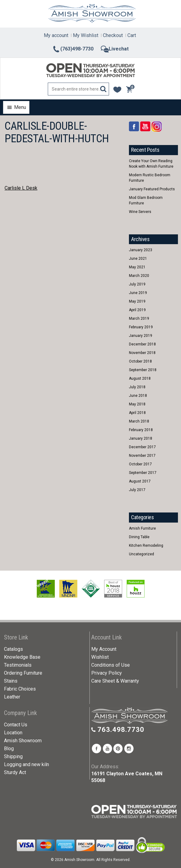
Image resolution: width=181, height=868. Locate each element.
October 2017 (140, 464)
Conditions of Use (111, 665)
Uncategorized (141, 554)
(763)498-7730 (73, 49)
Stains (11, 681)
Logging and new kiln (26, 764)
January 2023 (141, 250)
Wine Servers (140, 212)
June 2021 (138, 259)
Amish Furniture (142, 528)
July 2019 (137, 284)
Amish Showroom (23, 741)
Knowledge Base (22, 657)
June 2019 (138, 293)
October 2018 (140, 361)
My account (56, 35)
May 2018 (137, 404)
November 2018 (142, 353)
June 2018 (138, 396)
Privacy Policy (107, 673)
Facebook (134, 126)
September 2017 (143, 473)
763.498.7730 (121, 730)
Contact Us (16, 725)
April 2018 (137, 413)
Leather (12, 697)
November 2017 (142, 456)
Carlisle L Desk (21, 188)
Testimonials (18, 665)
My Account (104, 649)
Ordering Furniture (23, 673)
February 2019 (141, 327)
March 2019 (139, 319)
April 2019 (137, 310)
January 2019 (141, 336)
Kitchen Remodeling (146, 546)
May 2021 (137, 267)
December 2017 (142, 447)
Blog (9, 749)
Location (13, 733)
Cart (132, 35)
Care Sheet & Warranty (115, 681)
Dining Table (139, 537)
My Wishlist (86, 35)
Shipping (13, 756)
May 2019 (137, 301)
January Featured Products (152, 189)
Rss (157, 126)
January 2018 (141, 438)
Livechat (115, 49)
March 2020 (139, 276)
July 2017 (137, 490)
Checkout (113, 35)
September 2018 (143, 370)
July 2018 (137, 387)
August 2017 (140, 481)
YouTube (145, 126)
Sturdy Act (15, 772)
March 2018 (139, 421)
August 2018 (140, 378)
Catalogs (13, 649)
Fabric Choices (20, 689)
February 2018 (141, 430)
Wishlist (100, 657)
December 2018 (142, 344)
